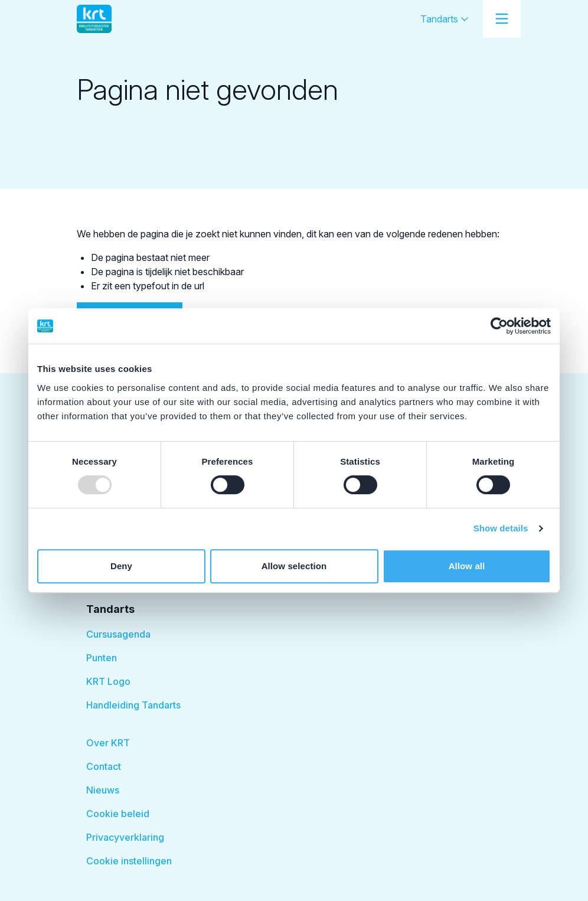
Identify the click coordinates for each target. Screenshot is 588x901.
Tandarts (445, 19)
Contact (104, 766)
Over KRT (108, 743)
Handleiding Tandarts (133, 705)
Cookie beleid (118, 814)
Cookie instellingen (129, 861)
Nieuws (103, 790)
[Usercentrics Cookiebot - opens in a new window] (499, 326)
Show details (501, 528)
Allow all (467, 566)
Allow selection (294, 566)
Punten (102, 658)
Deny (121, 566)
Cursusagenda (118, 634)
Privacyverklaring (125, 837)
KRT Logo (108, 681)
